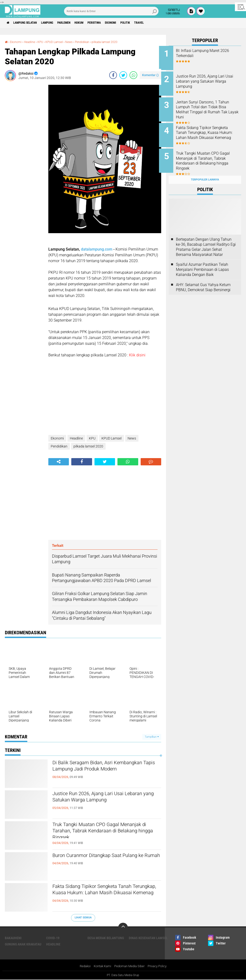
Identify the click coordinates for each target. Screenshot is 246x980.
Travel (169, 23)
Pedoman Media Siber (130, 966)
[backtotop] (123, 927)
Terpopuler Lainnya (205, 172)
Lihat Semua (83, 918)
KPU (45, 42)
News (77, 42)
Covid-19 (53, 938)
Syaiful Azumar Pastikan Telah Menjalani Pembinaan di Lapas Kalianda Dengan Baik (202, 262)
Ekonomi (134, 23)
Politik (152, 23)
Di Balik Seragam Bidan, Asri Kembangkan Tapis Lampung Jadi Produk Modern (99, 771)
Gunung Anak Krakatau (23, 944)
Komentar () (150, 75)
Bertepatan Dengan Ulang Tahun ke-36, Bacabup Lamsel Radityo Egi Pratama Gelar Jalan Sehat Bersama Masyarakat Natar (206, 239)
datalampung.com (97, 249)
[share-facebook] (113, 75)
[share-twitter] (123, 75)
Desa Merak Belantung (106, 938)
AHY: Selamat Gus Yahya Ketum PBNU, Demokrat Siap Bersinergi (203, 280)
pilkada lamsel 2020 (118, 42)
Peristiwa (114, 23)
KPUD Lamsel (60, 42)
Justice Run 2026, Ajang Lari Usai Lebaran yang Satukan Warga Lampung (106, 798)
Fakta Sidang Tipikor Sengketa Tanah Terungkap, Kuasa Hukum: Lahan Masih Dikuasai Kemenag (106, 895)
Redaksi (82, 966)
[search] (111, 11)
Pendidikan (92, 42)
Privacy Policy (160, 966)
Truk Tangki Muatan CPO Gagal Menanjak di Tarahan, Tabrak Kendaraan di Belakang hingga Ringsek (107, 833)
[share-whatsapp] (133, 75)
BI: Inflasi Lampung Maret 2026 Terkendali (207, 53)
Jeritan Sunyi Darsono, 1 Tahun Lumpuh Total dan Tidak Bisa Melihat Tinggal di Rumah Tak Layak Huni (211, 107)
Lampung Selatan (30, 23)
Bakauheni (13, 938)
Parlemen (77, 23)
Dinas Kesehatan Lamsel (148, 938)
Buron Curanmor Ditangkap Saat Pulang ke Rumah (107, 860)
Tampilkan (152, 737)
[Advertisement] (24, 157)
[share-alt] (59, 461)
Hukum (95, 23)
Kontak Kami (101, 966)
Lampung (56, 23)
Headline (32, 42)
